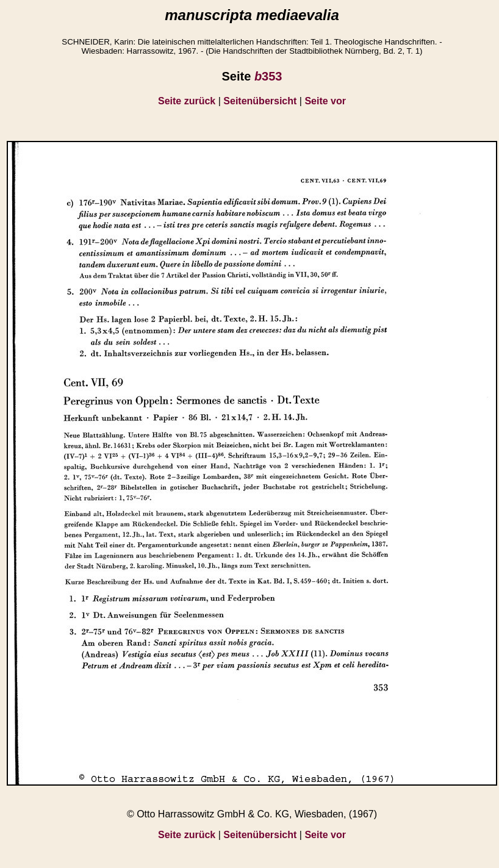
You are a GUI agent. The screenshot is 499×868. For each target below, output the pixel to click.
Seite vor (325, 101)
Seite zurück (187, 101)
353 (268, 76)
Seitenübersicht (260, 101)
